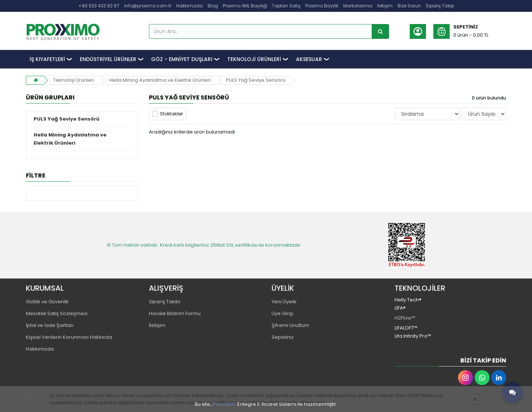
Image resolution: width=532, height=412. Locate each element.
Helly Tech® (408, 300)
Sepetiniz (283, 337)
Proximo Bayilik (322, 6)
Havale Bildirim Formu (175, 313)
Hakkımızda (190, 6)
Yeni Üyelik (284, 302)
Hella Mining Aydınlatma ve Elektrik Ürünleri (160, 80)
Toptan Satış (286, 6)
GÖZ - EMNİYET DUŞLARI (182, 59)
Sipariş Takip (440, 6)
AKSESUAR (309, 59)
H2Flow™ (405, 318)
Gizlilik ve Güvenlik (47, 302)
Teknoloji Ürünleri (74, 80)
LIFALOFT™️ (406, 328)
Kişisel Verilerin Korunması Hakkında (69, 337)
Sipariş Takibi (165, 302)
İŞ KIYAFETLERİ (47, 59)
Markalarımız (358, 6)
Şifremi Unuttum (290, 325)
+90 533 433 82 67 (99, 6)
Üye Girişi (282, 313)
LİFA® (400, 308)
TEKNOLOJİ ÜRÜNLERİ (254, 59)
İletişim (385, 6)
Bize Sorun (409, 6)
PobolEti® (224, 404)
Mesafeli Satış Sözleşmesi (57, 313)
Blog (213, 6)
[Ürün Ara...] (381, 31)
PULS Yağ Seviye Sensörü (256, 80)
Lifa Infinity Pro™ (413, 336)
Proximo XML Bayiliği (245, 6)
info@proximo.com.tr (148, 6)
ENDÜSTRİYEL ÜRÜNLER (108, 59)
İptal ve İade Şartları (50, 325)
